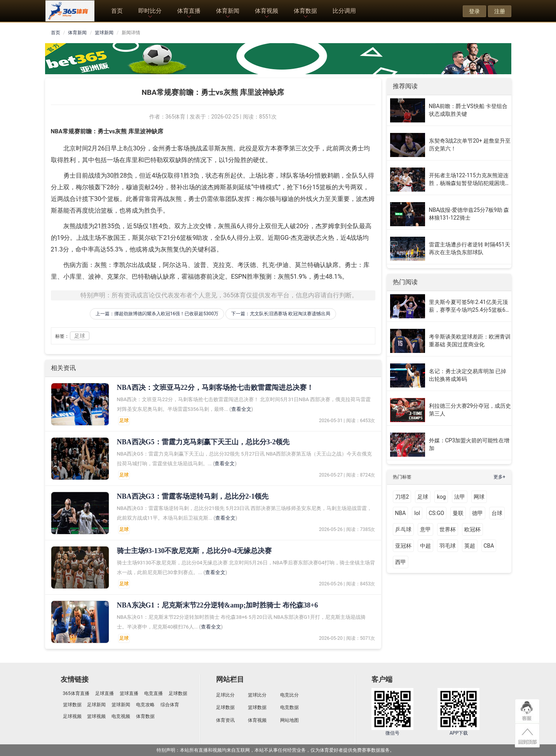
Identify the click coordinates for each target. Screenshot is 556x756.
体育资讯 (225, 720)
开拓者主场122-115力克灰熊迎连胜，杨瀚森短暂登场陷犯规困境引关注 (470, 180)
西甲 (401, 562)
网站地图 (289, 720)
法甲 (460, 497)
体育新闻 (228, 11)
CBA (489, 546)
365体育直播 (76, 693)
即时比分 (150, 11)
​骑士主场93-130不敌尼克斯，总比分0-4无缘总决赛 (194, 551)
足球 (80, 336)
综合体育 (170, 705)
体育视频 (267, 11)
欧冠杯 (472, 529)
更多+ (499, 477)
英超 (470, 546)
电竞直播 (153, 693)
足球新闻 (96, 705)
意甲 (425, 529)
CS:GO (436, 513)
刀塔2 (402, 497)
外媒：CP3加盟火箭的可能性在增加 (469, 444)
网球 (479, 497)
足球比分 (225, 695)
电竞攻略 (145, 705)
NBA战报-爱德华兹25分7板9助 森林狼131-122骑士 (469, 214)
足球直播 (105, 693)
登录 (474, 11)
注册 (500, 11)
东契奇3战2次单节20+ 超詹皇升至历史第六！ (470, 145)
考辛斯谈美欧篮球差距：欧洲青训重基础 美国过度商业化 (470, 340)
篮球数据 (72, 705)
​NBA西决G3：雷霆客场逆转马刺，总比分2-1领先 (193, 496)
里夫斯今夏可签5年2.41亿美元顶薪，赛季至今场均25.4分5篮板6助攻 (470, 306)
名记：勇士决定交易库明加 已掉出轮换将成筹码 (468, 375)
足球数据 (178, 693)
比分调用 (344, 11)
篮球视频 (96, 716)
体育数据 (305, 11)
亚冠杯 (403, 546)
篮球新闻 (104, 33)
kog (441, 497)
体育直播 (189, 11)
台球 (497, 513)
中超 (425, 546)
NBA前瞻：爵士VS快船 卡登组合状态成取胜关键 (468, 110)
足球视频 (72, 716)
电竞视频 (121, 716)
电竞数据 (289, 707)
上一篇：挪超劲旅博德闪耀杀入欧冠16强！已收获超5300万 (157, 314)
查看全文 (241, 409)
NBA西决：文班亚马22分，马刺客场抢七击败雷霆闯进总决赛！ (215, 388)
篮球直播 (129, 693)
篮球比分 (257, 695)
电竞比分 (289, 695)
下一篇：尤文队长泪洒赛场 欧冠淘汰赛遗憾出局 (281, 314)
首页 (117, 11)
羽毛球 (448, 546)
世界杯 (448, 529)
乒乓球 (403, 529)
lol (417, 513)
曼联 (458, 513)
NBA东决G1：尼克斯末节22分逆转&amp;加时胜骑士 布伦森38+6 (218, 605)
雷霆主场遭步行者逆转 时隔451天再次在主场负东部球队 (470, 248)
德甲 (478, 513)
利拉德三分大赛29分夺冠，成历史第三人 (470, 410)
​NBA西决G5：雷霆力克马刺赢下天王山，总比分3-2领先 (203, 442)
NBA (401, 513)
